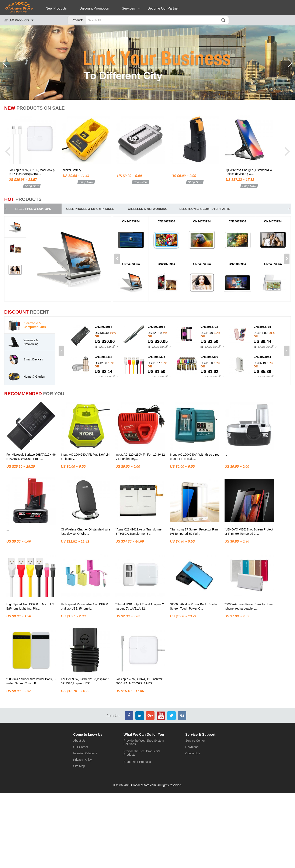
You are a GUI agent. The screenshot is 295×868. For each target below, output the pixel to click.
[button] (290, 63)
